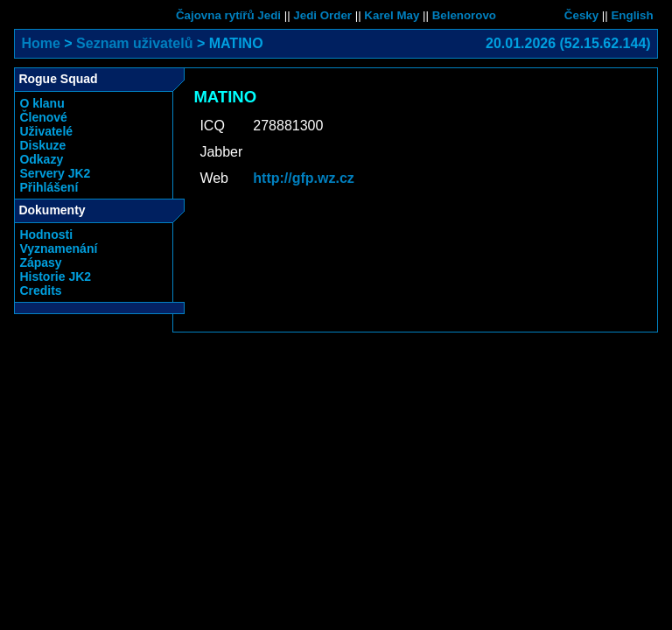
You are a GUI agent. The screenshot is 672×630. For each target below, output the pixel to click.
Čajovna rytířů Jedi (228, 15)
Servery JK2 (55, 173)
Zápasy (40, 262)
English (632, 15)
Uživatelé (46, 131)
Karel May (392, 15)
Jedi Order (322, 15)
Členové (43, 117)
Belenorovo (464, 15)
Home (40, 43)
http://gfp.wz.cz (304, 178)
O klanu (42, 103)
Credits (40, 290)
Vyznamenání (58, 248)
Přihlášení (49, 187)
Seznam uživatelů (134, 43)
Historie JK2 (55, 276)
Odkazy (41, 159)
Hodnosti (46, 234)
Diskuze (42, 145)
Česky (581, 15)
